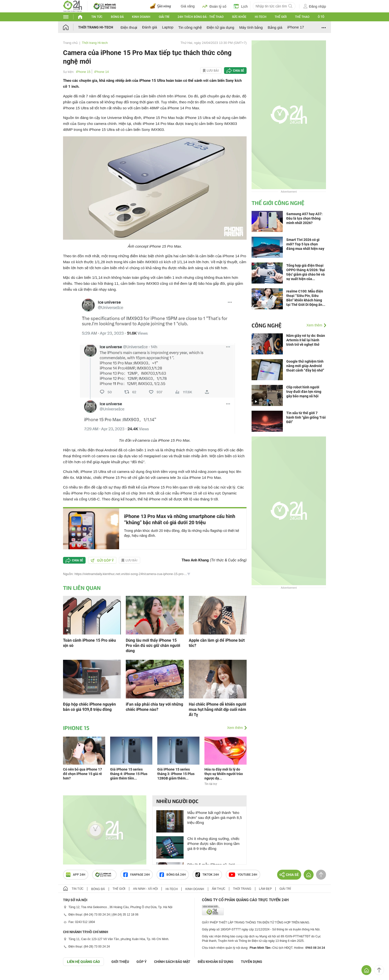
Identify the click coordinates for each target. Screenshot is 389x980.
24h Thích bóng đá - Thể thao (201, 17)
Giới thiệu (120, 962)
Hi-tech (261, 17)
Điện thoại (129, 27)
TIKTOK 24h (207, 875)
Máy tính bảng (251, 27)
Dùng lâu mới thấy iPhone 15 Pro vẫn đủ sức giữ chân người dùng (153, 646)
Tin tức (97, 17)
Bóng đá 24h (173, 875)
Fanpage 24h (137, 875)
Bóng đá (117, 17)
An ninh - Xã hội (145, 889)
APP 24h (76, 875)
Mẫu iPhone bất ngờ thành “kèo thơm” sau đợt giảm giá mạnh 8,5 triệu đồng (215, 818)
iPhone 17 (296, 27)
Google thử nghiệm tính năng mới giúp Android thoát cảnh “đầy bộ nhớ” (305, 366)
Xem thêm (235, 728)
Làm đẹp (265, 889)
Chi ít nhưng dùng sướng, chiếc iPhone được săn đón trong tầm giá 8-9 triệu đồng (213, 844)
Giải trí (164, 17)
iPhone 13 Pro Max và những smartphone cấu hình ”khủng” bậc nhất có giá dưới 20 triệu (180, 519)
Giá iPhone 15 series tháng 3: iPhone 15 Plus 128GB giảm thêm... (176, 774)
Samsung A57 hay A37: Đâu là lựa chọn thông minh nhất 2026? (304, 218)
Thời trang (242, 889)
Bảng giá (275, 27)
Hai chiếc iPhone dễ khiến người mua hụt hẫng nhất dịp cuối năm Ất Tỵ (217, 709)
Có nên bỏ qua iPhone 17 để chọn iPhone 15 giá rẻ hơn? (82, 774)
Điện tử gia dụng (220, 27)
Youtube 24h (243, 875)
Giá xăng (188, 6)
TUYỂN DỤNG (252, 962)
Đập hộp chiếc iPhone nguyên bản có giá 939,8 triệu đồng (89, 707)
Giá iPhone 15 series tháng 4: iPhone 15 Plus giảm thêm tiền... (129, 774)
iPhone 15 (83, 72)
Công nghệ (267, 325)
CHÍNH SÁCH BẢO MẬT (172, 962)
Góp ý (142, 962)
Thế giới (281, 17)
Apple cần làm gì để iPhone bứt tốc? (217, 643)
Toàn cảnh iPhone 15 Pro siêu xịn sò (89, 643)
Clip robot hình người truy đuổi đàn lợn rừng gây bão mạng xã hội (304, 392)
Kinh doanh (141, 17)
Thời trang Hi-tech (96, 27)
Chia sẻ (239, 71)
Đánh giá (150, 27)
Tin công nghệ (190, 27)
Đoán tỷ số (214, 6)
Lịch (241, 6)
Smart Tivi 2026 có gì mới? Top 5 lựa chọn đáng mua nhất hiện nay (305, 244)
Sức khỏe (239, 17)
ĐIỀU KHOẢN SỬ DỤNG (216, 962)
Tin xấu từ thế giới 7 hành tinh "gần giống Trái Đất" (306, 417)
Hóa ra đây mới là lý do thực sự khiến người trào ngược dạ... (224, 774)
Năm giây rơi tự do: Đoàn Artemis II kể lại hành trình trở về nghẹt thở (306, 340)
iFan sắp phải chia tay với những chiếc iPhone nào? (154, 707)
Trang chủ (70, 43)
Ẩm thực (219, 889)
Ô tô (321, 17)
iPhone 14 (102, 72)
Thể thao (302, 17)
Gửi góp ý (102, 560)
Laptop (168, 27)
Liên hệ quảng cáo (83, 962)
